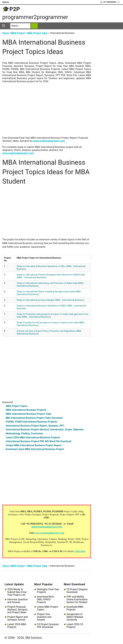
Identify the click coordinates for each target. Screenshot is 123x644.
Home (6, 33)
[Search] (20, 26)
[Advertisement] (47, 111)
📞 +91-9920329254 (109, 2)
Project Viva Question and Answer (44, 617)
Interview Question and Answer (18, 601)
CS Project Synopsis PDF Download (48, 626)
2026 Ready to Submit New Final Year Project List (17, 592)
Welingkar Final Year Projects (48, 591)
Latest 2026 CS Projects (75, 626)
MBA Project (18, 33)
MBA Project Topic (37, 33)
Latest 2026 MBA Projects (17, 626)
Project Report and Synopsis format (18, 618)
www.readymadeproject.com (49, 141)
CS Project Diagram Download (77, 591)
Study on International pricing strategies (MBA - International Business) (50, 300)
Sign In (6, 2)
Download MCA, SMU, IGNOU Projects (46, 600)
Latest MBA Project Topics (47, 608)
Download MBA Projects (75, 608)
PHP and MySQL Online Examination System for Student (77, 600)
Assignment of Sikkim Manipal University (75, 617)
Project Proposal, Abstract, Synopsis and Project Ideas (18, 610)
